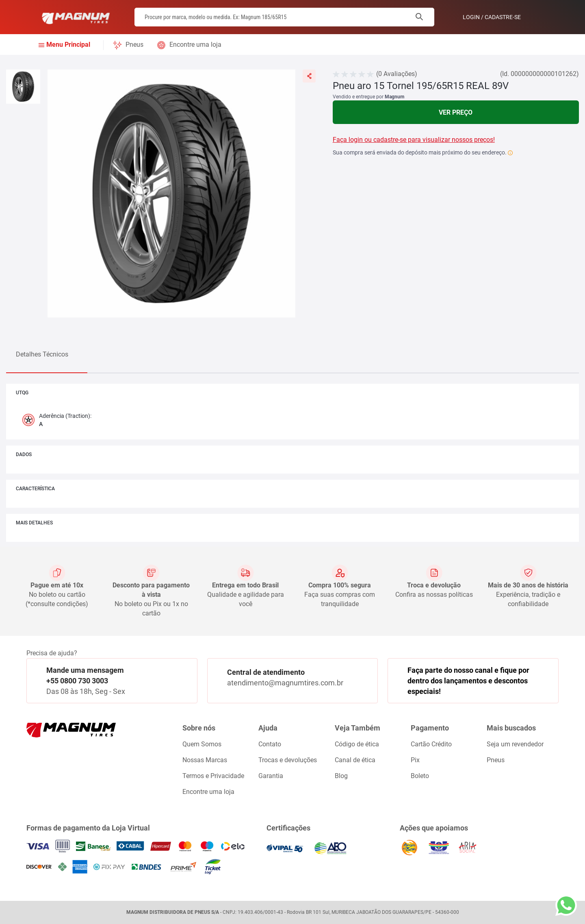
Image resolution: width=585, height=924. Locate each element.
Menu (68, 45)
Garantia (271, 776)
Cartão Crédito (431, 744)
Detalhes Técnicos (42, 354)
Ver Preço (456, 112)
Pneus (134, 45)
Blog (341, 776)
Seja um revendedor (515, 744)
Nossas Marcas (205, 760)
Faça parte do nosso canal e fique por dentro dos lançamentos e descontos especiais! (468, 680)
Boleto (420, 776)
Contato (270, 744)
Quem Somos (202, 744)
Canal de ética (355, 760)
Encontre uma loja (195, 45)
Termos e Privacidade (213, 776)
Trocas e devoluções (288, 760)
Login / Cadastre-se (492, 17)
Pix (415, 760)
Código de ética (357, 744)
